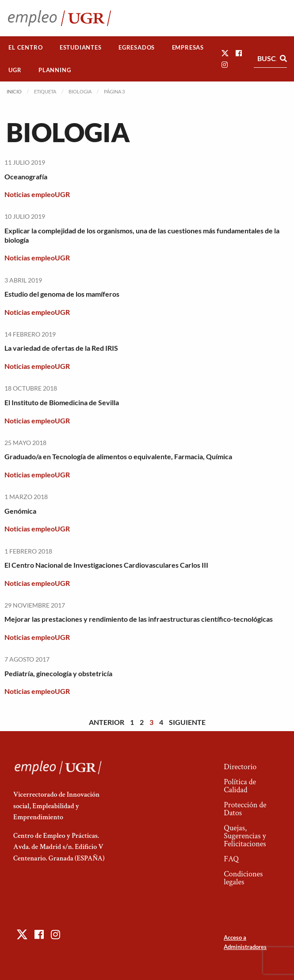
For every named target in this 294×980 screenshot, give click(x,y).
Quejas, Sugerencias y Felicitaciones (245, 836)
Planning (55, 70)
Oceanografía (26, 176)
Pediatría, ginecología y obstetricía (58, 673)
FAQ (231, 859)
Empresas (188, 47)
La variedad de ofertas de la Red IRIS (61, 348)
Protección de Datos (245, 809)
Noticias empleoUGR (37, 194)
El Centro (25, 47)
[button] (225, 53)
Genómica (20, 511)
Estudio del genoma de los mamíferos (62, 294)
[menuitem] (26, 48)
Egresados (137, 47)
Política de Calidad (240, 786)
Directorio (240, 767)
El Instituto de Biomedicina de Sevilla (62, 402)
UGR (15, 70)
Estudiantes (81, 47)
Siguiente (187, 722)
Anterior (107, 722)
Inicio (14, 91)
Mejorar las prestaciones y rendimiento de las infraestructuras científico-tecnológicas (139, 619)
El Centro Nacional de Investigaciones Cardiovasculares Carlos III (106, 565)
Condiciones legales (243, 878)
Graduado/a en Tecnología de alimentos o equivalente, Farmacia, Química (118, 456)
